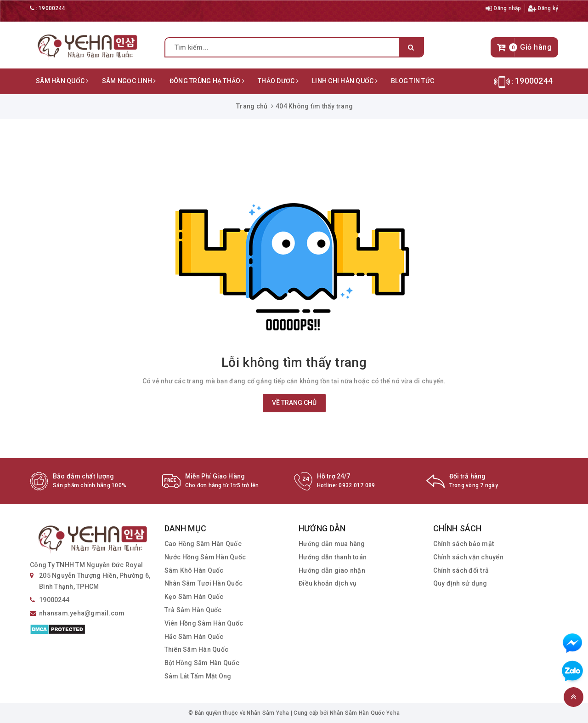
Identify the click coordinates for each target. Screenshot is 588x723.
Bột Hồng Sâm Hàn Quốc (202, 663)
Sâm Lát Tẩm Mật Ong (198, 676)
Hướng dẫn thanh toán (333, 557)
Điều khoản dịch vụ (328, 583)
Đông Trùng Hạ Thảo (207, 81)
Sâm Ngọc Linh (129, 81)
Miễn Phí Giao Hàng (215, 476)
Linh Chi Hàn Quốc (345, 81)
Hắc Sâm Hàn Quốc (194, 637)
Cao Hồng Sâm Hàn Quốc (203, 544)
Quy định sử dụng (460, 583)
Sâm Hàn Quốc (62, 81)
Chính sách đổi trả (461, 570)
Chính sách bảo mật (464, 544)
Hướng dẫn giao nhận (332, 570)
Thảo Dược (278, 81)
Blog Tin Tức (413, 81)
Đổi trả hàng (468, 476)
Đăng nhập (503, 8)
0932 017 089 (357, 485)
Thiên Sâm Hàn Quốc (197, 649)
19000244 (52, 8)
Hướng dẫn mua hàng (332, 544)
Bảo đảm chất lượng (84, 476)
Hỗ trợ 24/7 (334, 476)
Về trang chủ (294, 403)
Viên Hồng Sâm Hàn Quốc (204, 623)
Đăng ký (543, 8)
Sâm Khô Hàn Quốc (194, 570)
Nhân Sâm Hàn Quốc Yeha (365, 713)
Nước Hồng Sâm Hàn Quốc (205, 557)
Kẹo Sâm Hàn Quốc (194, 597)
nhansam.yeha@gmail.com (82, 613)
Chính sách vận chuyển (468, 557)
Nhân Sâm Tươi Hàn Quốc (204, 583)
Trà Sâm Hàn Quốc (193, 610)
